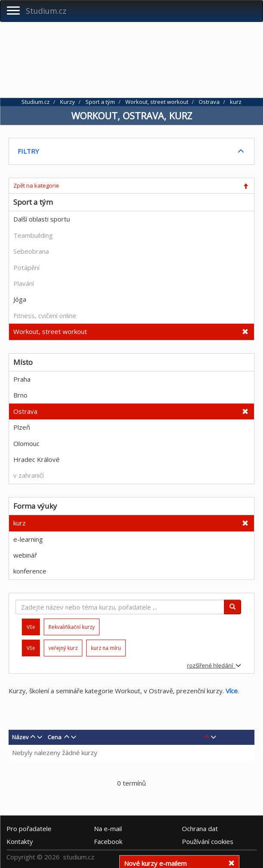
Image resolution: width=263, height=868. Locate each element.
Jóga (20, 299)
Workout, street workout (50, 331)
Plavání (24, 283)
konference (30, 571)
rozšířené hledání (214, 665)
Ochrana (200, 829)
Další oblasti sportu (42, 219)
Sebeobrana (31, 251)
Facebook (108, 841)
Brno (20, 395)
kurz (20, 523)
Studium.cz (46, 11)
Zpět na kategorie (36, 185)
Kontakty (20, 841)
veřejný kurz (63, 648)
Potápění (26, 267)
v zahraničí (29, 475)
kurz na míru (106, 648)
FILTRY (28, 151)
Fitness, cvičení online (45, 316)
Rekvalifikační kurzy (72, 627)
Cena (54, 737)
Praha (22, 379)
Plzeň (22, 427)
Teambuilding (33, 235)
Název (20, 737)
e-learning (28, 539)
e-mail (108, 829)
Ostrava (25, 411)
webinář (25, 555)
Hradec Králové (36, 459)
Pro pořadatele (29, 829)
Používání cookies (208, 841)
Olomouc (26, 443)
